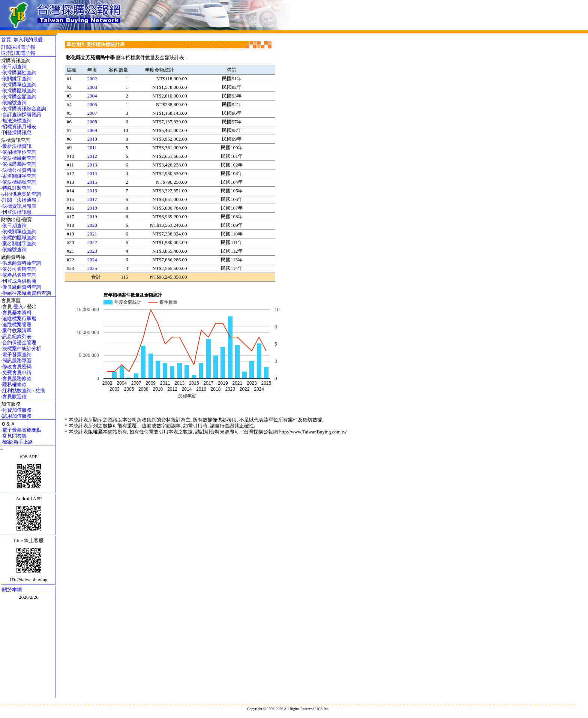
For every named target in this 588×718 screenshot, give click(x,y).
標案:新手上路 (18, 442)
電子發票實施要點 (22, 430)
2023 (92, 251)
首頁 (6, 40)
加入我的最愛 (28, 40)
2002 (92, 79)
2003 (92, 87)
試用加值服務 (17, 416)
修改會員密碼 (17, 366)
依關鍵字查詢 (17, 79)
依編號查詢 (14, 103)
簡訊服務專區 (17, 360)
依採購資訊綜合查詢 (24, 109)
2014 (92, 173)
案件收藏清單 (17, 331)
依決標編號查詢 (19, 182)
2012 (92, 156)
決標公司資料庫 (19, 170)
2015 (92, 182)
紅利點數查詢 (17, 390)
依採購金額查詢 (19, 97)
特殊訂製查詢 (17, 188)
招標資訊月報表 (19, 127)
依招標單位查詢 (19, 152)
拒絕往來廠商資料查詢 (27, 293)
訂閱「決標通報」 (22, 200)
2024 (92, 260)
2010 (92, 139)
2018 (92, 208)
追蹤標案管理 (17, 325)
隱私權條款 (14, 384)
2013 (92, 165)
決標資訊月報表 (19, 206)
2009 (92, 130)
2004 (92, 96)
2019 (92, 217)
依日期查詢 (14, 67)
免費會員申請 (17, 372)
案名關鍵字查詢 (19, 176)
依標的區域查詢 (19, 238)
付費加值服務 (17, 410)
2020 (92, 225)
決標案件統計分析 (22, 349)
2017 (92, 199)
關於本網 (12, 590)
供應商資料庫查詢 (22, 263)
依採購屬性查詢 (19, 73)
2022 (92, 242)
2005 (92, 104)
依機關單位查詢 (19, 232)
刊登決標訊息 (17, 212)
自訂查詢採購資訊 (22, 115)
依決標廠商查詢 (19, 158)
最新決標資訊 (17, 146)
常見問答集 (14, 436)
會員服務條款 (17, 378)
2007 (92, 113)
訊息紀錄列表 (17, 337)
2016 (92, 191)
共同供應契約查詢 (22, 194)
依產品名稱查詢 (19, 275)
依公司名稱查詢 (19, 269)
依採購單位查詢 (19, 85)
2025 (92, 268)
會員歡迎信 (14, 396)
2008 (92, 122)
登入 (18, 307)
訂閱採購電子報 (18, 47)
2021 (92, 234)
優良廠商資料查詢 (22, 287)
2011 (92, 148)
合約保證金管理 (19, 343)
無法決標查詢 (17, 121)
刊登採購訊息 (17, 133)
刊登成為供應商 (19, 281)
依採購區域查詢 (19, 91)
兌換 (40, 390)
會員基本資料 (17, 313)
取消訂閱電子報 (18, 53)
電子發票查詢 (17, 355)
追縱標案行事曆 (19, 319)
